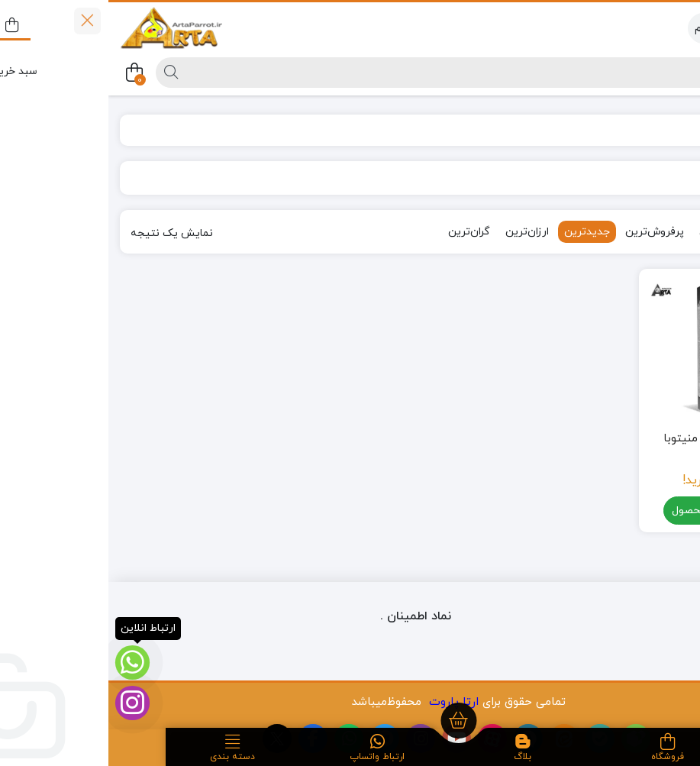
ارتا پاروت (345, 702)
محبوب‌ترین (619, 232)
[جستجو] (381, 73)
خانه (671, 130)
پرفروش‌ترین (546, 232)
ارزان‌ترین (419, 232)
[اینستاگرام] (24, 703)
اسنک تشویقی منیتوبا (610, 439)
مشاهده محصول (610, 511)
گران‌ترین (361, 232)
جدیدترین (479, 232)
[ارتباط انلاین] (24, 663)
